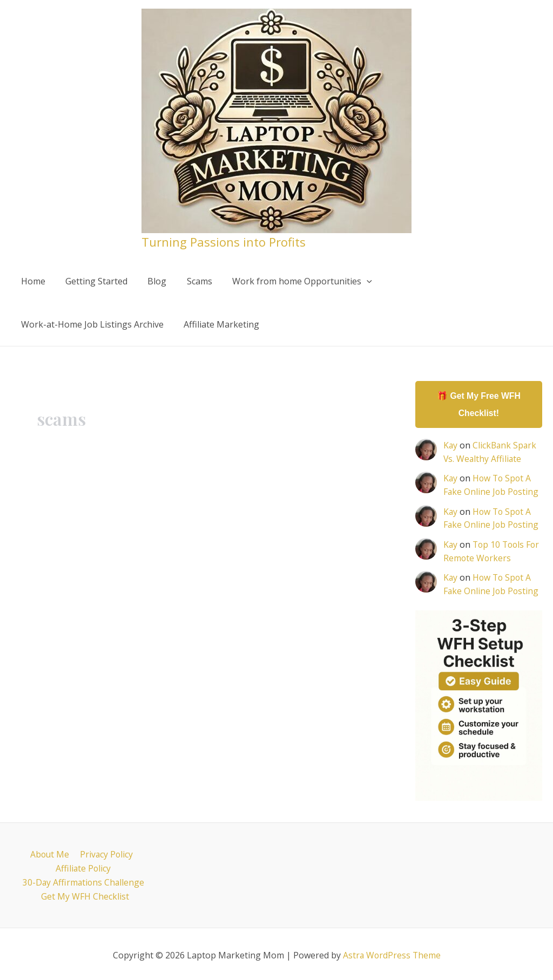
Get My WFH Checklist (86, 894)
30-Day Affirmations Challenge (83, 880)
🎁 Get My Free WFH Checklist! (479, 404)
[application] (354, 281)
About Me (50, 852)
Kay (451, 446)
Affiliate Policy (83, 866)
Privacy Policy (105, 852)
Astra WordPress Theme (392, 953)
